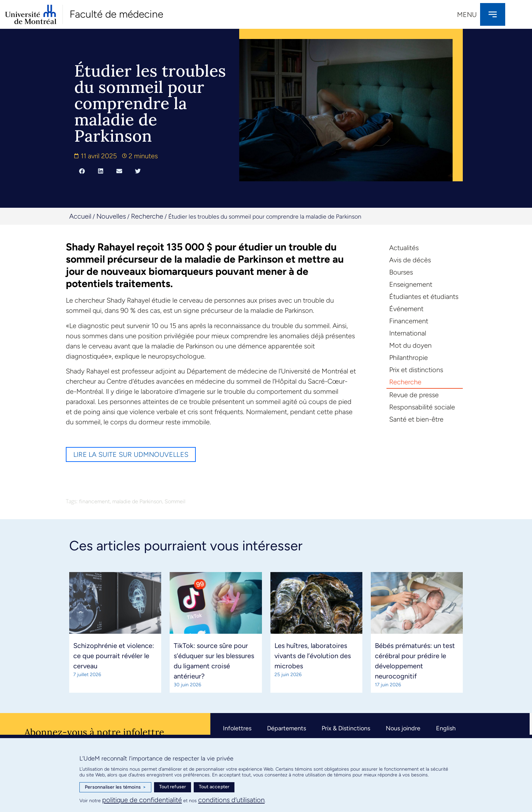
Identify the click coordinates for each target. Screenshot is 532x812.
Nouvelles (111, 216)
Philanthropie (408, 358)
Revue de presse (414, 395)
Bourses (401, 272)
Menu (467, 15)
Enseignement (411, 284)
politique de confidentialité (142, 800)
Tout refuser (173, 787)
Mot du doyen (410, 345)
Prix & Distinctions (346, 728)
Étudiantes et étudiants (424, 297)
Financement (409, 321)
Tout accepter (214, 787)
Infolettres (237, 728)
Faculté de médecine (116, 14)
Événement (406, 309)
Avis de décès (410, 260)
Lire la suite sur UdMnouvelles (131, 454)
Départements (287, 728)
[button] (82, 171)
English (446, 728)
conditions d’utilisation (231, 800)
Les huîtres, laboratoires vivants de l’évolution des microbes (313, 656)
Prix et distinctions (416, 370)
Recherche (147, 216)
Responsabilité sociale (422, 407)
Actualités (404, 248)
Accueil (80, 216)
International (408, 333)
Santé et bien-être (416, 419)
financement (94, 501)
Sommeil (175, 501)
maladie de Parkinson (137, 501)
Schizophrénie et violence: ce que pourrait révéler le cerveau (114, 656)
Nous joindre (403, 728)
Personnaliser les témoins (115, 787)
